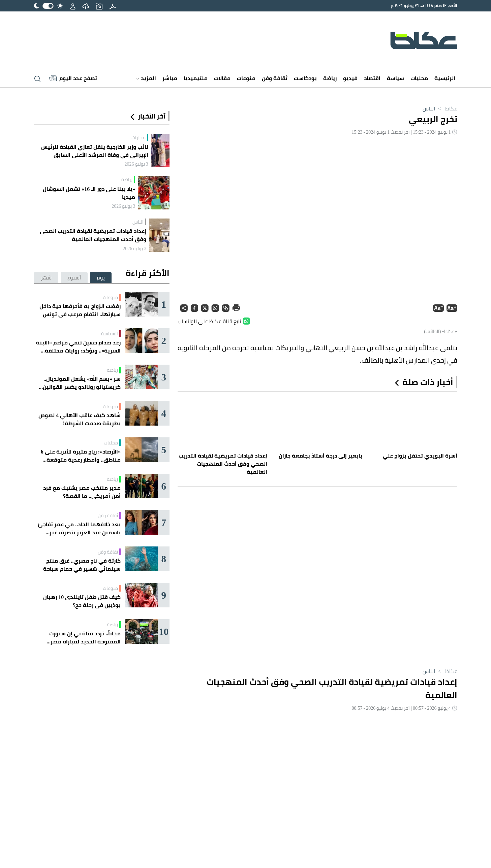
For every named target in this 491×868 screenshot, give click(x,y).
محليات (419, 78)
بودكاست (305, 78)
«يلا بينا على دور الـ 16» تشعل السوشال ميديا (89, 193)
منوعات (246, 78)
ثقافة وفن (275, 78)
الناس (429, 108)
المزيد (146, 78)
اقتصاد (372, 78)
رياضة (330, 78)
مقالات (222, 78)
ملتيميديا (196, 78)
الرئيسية (445, 78)
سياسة (395, 78)
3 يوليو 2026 (136, 164)
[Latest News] (73, 78)
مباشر (170, 78)
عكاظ (446, 108)
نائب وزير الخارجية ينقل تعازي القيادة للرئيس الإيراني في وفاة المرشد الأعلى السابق (95, 151)
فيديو (350, 78)
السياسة (110, 334)
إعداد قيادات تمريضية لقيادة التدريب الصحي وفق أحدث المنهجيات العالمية (93, 235)
